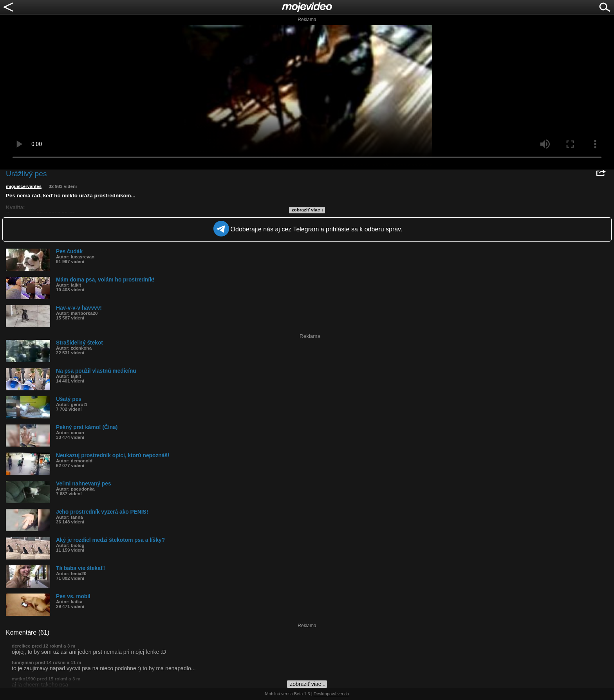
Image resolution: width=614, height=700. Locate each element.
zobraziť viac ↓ (308, 210)
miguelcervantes (24, 186)
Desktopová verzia (331, 694)
